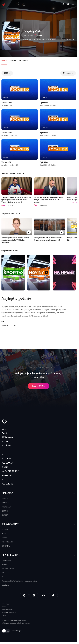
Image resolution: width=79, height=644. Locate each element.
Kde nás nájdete (7, 573)
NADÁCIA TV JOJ (10, 471)
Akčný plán (5, 585)
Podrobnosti (23, 61)
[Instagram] (34, 595)
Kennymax (13, 623)
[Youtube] (44, 595)
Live (4, 429)
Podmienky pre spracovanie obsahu (11, 604)
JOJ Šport (6, 446)
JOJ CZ (5, 480)
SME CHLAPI (6, 507)
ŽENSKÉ (5, 499)
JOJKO (5, 467)
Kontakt (4, 616)
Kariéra (4, 577)
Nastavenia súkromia (7, 610)
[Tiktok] (53, 595)
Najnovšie (68, 73)
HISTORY (5, 515)
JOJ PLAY (6, 459)
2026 (7, 73)
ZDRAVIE (5, 511)
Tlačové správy (7, 561)
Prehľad (4, 61)
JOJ (3, 455)
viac (72, 40)
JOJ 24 (5, 441)
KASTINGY (7, 475)
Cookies (4, 607)
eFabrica (27, 623)
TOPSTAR (5, 503)
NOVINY (5, 530)
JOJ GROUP (7, 484)
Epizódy (13, 61)
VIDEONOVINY (7, 542)
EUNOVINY (6, 546)
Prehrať (39, 386)
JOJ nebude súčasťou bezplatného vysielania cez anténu (19, 581)
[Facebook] (24, 595)
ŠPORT (4, 538)
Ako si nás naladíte (8, 569)
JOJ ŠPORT (7, 463)
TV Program (7, 437)
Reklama (5, 565)
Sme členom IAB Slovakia (9, 613)
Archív (5, 433)
